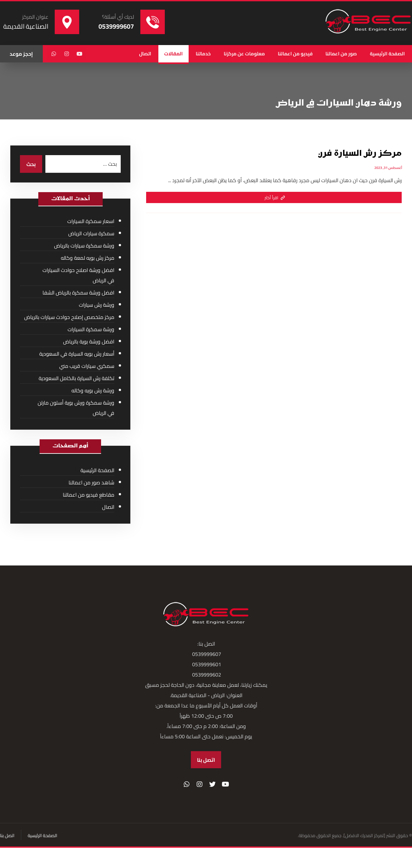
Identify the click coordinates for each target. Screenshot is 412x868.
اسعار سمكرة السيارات (91, 221)
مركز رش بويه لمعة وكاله (88, 258)
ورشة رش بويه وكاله (93, 390)
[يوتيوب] (80, 54)
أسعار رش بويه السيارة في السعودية (77, 354)
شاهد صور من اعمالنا (91, 482)
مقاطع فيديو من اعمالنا (89, 495)
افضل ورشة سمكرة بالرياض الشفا (78, 293)
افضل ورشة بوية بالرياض (89, 341)
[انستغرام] (67, 54)
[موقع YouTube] (225, 784)
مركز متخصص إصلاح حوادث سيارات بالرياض (69, 317)
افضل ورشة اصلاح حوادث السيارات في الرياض (78, 275)
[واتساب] (54, 54)
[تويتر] (212, 784)
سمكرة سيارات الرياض (91, 233)
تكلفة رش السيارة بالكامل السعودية (76, 378)
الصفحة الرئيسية (97, 470)
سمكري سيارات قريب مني (87, 366)
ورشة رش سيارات (97, 305)
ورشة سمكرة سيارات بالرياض (84, 246)
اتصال (108, 507)
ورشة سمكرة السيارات (91, 329)
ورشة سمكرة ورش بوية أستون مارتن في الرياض (76, 408)
